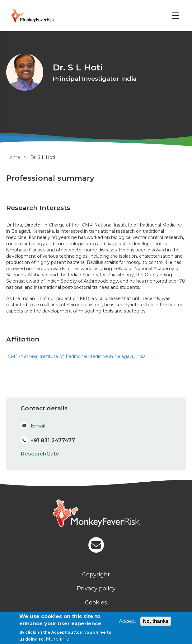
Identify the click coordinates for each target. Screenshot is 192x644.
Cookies (96, 603)
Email (38, 426)
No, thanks (156, 621)
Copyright (96, 575)
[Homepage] (96, 514)
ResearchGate (40, 454)
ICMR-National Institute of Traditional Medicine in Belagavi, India (76, 356)
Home (13, 157)
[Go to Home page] (42, 16)
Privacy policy (96, 589)
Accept (128, 621)
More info (58, 639)
